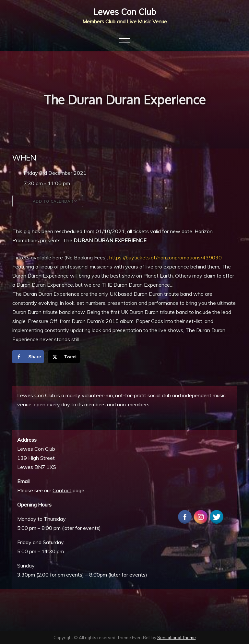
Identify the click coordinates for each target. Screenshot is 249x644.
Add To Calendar (48, 201)
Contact (62, 490)
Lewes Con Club (125, 12)
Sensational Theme (177, 638)
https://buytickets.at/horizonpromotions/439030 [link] (166, 257)
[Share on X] (64, 357)
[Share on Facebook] (28, 357)
